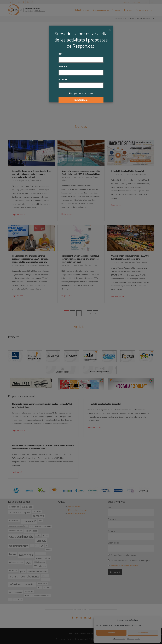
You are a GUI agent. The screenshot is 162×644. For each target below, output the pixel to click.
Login (147, 2)
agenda (74, 178)
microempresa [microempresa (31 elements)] (41, 554)
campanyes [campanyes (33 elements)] (37, 511)
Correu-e (112, 531)
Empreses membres (101, 10)
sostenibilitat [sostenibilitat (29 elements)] (29, 592)
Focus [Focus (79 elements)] (45, 535)
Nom (110, 507)
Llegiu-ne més (19, 215)
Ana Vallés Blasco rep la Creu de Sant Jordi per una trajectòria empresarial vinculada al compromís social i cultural (32, 174)
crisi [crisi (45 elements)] (40, 521)
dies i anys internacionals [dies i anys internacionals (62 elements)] (41, 526)
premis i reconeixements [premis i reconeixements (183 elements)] (24, 576)
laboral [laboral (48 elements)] (48, 550)
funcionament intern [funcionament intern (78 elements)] (19, 546)
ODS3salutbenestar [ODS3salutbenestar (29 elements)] (39, 562)
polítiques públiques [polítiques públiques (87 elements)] (38, 571)
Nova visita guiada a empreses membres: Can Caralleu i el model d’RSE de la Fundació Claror (81, 173)
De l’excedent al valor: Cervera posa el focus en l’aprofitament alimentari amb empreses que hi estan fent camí (80, 259)
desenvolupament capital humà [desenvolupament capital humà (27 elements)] (18, 526)
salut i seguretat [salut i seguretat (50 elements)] (16, 592)
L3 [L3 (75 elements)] (42, 546)
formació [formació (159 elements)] (41, 541)
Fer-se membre (142, 10)
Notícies (81, 126)
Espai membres (137, 2)
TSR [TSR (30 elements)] (10, 600)
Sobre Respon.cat (82, 10)
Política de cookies (119, 639)
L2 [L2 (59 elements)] (37, 546)
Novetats (89, 178)
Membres (26, 181)
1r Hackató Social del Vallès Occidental (127, 171)
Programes (116, 10)
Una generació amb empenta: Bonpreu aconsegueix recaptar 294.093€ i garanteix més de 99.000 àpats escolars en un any (31, 259)
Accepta (111, 633)
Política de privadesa (77, 639)
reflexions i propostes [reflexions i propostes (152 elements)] (22, 584)
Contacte (126, 2)
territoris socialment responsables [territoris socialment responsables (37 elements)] (37, 596)
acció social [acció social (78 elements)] (14, 507)
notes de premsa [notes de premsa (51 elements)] (16, 562)
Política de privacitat (134, 639)
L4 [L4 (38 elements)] (46, 545)
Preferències (143, 633)
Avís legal (61, 639)
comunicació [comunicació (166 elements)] (29, 521)
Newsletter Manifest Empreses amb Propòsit (129, 560)
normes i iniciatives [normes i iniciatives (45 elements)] (43, 558)
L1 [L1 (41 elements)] (32, 545)
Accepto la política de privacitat (125, 566)
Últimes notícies (36, 181)
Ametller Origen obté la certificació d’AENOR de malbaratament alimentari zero (130, 257)
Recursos (128, 10)
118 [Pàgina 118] (89, 313)
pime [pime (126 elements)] (23, 571)
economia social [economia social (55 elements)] (31, 531)
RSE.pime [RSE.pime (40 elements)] (47, 588)
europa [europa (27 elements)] (38, 535)
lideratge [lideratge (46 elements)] (13, 554)
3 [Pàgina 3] (79, 313)
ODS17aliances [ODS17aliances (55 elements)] (40, 566)
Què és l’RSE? (75, 506)
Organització (113, 543)
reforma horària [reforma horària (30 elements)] (42, 584)
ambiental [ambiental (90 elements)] (27, 507)
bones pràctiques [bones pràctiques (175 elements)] (20, 512)
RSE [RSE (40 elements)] (39, 588)
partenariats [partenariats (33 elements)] (13, 570)
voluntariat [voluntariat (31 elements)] (18, 600)
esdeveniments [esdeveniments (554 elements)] (21, 536)
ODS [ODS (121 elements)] (28, 563)
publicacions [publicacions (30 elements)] (46, 580)
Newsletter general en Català (122, 555)
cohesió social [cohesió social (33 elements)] (14, 521)
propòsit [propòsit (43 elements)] (45, 576)
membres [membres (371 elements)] (26, 555)
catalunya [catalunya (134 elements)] (39, 516)
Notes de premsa (77, 514)
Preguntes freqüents (78, 510)
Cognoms (112, 519)
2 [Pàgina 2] (73, 313)
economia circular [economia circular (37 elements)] (15, 531)
